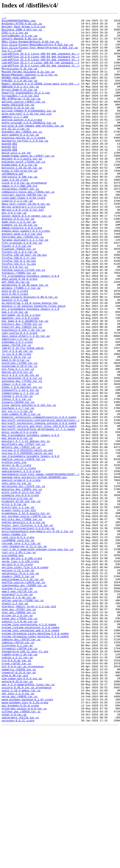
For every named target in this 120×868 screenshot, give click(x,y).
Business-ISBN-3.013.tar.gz (22, 32)
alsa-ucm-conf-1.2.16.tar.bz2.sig (27, 133)
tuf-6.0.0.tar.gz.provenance (23, 797)
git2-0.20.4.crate (15, 350)
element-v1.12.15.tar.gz (19, 267)
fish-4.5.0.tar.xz (15, 317)
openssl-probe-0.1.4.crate (21, 573)
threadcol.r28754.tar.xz (19, 775)
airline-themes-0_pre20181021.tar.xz (29, 130)
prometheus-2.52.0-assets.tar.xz (26, 613)
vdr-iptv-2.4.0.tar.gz (18, 829)
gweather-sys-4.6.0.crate (20, 379)
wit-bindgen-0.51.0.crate (20, 844)
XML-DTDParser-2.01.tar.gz (21, 115)
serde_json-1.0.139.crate (20, 671)
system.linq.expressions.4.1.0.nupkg (29, 746)
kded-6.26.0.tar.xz (16, 429)
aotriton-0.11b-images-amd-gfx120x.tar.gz (33, 148)
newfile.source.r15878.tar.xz (23, 548)
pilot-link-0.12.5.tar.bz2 (21, 588)
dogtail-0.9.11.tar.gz (18, 260)
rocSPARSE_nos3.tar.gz (18, 645)
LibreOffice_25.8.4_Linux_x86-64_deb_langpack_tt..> (41, 76)
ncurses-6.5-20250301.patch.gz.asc (27, 541)
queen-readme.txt (14, 638)
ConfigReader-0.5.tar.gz (19, 40)
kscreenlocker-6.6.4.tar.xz (22, 451)
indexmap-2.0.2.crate (17, 407)
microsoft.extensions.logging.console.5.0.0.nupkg (39, 505)
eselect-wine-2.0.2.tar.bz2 (22, 278)
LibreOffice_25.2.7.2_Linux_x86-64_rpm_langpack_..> (41, 72)
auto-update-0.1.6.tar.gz (20, 159)
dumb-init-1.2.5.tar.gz (19, 263)
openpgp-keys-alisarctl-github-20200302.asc (34, 570)
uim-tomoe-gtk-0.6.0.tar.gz (22, 811)
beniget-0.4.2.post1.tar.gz (22, 187)
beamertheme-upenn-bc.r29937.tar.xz (28, 184)
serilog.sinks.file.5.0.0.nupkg (25, 678)
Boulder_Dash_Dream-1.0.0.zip (23, 29)
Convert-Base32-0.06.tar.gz (22, 43)
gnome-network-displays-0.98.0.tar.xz (30, 353)
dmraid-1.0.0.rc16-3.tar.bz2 (23, 249)
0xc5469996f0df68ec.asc (19, 22)
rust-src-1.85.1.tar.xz (19, 660)
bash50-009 (9, 177)
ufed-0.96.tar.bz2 (15, 808)
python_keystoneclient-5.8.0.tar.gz (28, 631)
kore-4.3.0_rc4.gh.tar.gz (20, 447)
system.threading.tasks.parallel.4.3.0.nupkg (35, 761)
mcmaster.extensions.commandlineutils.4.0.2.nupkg (39, 497)
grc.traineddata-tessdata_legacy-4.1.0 (30, 368)
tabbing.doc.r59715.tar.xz (21, 764)
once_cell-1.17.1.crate (19, 559)
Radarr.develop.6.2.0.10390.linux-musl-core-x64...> (41, 97)
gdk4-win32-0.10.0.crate (19, 332)
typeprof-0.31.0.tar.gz (19, 804)
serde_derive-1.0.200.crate (22, 667)
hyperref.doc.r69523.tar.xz (22, 389)
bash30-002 (9, 169)
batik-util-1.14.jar (16, 180)
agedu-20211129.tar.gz (18, 123)
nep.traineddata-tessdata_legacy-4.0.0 (30, 544)
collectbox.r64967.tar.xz (20, 224)
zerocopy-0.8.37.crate (18, 862)
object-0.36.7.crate (16, 555)
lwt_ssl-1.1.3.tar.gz (17, 490)
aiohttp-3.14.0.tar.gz (18, 126)
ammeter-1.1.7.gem (15, 137)
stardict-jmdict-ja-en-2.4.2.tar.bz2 (29, 725)
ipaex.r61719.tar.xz (16, 411)
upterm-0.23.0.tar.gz (17, 815)
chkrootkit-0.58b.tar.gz (19, 209)
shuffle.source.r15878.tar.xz (23, 696)
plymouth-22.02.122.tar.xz (21, 598)
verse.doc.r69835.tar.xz (19, 833)
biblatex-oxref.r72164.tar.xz (23, 191)
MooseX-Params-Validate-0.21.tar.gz (28, 83)
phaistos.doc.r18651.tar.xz (22, 584)
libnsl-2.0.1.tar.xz (16, 476)
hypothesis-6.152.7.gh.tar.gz (23, 393)
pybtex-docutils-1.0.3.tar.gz (23, 624)
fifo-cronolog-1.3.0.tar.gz (22, 288)
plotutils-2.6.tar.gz (17, 595)
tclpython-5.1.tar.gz (17, 771)
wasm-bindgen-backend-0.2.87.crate (27, 836)
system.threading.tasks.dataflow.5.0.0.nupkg (35, 757)
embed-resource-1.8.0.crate (22, 270)
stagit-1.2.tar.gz (15, 721)
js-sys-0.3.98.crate (16, 422)
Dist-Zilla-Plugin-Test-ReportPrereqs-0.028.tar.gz (40, 54)
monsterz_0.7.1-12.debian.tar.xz (26, 526)
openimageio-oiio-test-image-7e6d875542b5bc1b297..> (41, 566)
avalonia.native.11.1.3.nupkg (23, 162)
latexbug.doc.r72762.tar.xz (22, 454)
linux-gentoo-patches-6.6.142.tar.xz (29, 483)
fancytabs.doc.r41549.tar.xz (23, 281)
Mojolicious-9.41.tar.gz (19, 79)
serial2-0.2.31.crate (17, 674)
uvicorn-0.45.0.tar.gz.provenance (27, 822)
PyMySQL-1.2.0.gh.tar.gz (19, 94)
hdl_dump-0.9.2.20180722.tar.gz (25, 382)
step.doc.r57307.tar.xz (19, 728)
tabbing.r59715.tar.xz (18, 768)
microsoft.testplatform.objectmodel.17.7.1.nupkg (38, 512)
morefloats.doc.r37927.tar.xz (23, 530)
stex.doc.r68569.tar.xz (19, 732)
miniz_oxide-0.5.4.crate (19, 516)
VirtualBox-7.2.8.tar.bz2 (20, 112)
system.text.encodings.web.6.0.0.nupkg (30, 753)
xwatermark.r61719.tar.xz (20, 858)
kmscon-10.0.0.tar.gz (17, 443)
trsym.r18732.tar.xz (16, 793)
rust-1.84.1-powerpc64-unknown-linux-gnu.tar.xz (37, 656)
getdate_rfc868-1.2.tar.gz (21, 342)
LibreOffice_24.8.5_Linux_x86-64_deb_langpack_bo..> (41, 61)
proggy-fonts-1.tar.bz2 (19, 609)
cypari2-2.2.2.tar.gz (17, 238)
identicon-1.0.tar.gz (17, 404)
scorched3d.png (12, 663)
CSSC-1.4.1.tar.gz (15, 36)
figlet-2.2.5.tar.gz (16, 292)
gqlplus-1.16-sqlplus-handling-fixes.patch (34, 364)
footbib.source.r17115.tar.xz (23, 321)
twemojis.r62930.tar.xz (19, 800)
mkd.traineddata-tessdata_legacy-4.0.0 (30, 519)
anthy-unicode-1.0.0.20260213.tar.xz (29, 144)
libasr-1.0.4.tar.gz (16, 458)
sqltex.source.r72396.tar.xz (23, 717)
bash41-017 (9, 173)
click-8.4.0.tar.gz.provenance (24, 216)
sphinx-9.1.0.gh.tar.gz (19, 714)
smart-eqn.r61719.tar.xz (19, 707)
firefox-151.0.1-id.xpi (19, 310)
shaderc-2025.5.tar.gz (18, 689)
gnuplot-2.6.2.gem (15, 357)
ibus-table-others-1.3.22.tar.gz (26, 400)
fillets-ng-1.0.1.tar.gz (19, 299)
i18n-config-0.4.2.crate (19, 397)
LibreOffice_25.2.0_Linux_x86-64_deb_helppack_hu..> (41, 65)
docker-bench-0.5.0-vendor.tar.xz (27, 256)
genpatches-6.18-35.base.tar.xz (25, 339)
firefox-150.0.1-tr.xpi (19, 306)
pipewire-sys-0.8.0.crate (20, 591)
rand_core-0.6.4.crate (18, 642)
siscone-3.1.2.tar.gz (17, 703)
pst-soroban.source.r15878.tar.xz (27, 616)
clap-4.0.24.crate (15, 213)
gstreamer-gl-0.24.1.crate (21, 375)
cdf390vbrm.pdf (12, 205)
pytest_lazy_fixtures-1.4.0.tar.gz (27, 627)
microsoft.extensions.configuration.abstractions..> (41, 501)
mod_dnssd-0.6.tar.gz (17, 523)
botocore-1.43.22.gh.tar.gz (22, 198)
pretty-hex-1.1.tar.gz (18, 606)
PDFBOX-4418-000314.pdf (19, 90)
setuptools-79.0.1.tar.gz (20, 685)
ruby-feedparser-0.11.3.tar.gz (24, 653)
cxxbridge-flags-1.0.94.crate (23, 234)
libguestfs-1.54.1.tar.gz (20, 465)
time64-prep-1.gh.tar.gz (19, 782)
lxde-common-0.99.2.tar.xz (21, 494)
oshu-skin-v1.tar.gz (16, 577)
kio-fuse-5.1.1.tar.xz (18, 440)
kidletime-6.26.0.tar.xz (19, 436)
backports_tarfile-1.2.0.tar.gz (25, 166)
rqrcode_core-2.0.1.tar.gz (21, 649)
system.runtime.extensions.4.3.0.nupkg (30, 750)
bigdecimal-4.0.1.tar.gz (19, 195)
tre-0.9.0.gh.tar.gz (16, 789)
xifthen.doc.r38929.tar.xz (21, 851)
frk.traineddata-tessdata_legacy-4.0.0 (30, 328)
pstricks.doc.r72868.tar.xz (22, 620)
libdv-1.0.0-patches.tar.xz (22, 461)
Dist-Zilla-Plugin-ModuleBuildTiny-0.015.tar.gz (37, 50)
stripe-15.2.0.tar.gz (17, 735)
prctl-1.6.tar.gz (14, 602)
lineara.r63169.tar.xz (18, 479)
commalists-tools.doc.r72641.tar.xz (28, 227)
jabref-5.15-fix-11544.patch (23, 415)
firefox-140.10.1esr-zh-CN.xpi (24, 303)
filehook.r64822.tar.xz (19, 296)
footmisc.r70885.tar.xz (19, 324)
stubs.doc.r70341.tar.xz (19, 739)
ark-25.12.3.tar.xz (16, 151)
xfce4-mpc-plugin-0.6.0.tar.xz (24, 847)
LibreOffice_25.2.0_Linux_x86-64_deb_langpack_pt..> (41, 68)
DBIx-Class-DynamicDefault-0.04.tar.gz (30, 47)
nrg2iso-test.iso (14, 552)
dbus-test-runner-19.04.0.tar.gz (26, 242)
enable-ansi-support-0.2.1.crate (26, 274)
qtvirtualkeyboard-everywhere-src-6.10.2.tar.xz (37, 634)
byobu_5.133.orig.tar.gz (19, 202)
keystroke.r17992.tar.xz (19, 433)
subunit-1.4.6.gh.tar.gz (19, 743)
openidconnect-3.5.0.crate (21, 562)
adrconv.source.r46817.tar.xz (23, 119)
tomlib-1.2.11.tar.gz (17, 786)
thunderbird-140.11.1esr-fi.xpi (25, 779)
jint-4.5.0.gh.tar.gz (17, 418)
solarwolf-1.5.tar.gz (17, 710)
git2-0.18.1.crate (15, 346)
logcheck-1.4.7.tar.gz (18, 487)
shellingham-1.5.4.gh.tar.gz (23, 692)
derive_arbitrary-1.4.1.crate (23, 245)
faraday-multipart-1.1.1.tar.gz (25, 285)
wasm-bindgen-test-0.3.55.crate (25, 840)
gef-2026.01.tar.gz (16, 335)
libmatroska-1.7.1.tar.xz (20, 469)
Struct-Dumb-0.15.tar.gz (19, 105)
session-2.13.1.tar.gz (18, 681)
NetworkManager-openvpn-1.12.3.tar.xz (30, 87)
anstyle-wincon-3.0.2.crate (22, 141)
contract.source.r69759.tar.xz (24, 231)
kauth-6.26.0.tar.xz (16, 425)
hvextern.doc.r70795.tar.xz (22, 386)
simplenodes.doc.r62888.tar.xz (24, 699)
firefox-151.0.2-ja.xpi (19, 314)
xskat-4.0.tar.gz (14, 854)
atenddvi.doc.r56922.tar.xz (22, 155)
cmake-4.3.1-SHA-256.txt (19, 220)
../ (4, 18)
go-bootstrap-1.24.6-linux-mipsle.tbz (30, 360)
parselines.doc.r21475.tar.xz (23, 580)
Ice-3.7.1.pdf (12, 58)
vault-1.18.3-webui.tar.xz (21, 826)
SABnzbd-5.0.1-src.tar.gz (20, 101)
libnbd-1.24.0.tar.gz (17, 472)
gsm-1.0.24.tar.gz (15, 371)
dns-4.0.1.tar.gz (14, 252)
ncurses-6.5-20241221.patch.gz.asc (27, 537)
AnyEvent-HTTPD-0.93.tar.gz (22, 25)
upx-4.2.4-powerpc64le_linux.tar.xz (28, 818)
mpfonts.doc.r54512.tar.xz (21, 534)
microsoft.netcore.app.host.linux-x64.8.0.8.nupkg (39, 508)
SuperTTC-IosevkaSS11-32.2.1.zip (26, 108)
